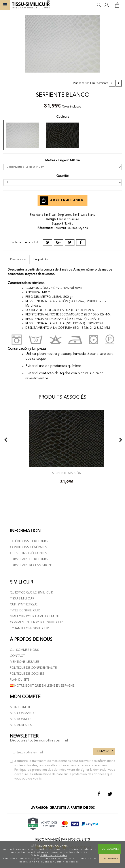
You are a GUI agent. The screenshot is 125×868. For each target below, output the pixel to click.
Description (18, 259)
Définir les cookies (67, 862)
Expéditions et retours (29, 541)
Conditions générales (28, 547)
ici (41, 779)
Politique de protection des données (40, 770)
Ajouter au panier (61, 201)
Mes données (21, 719)
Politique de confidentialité (33, 668)
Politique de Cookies (54, 855)
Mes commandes (24, 713)
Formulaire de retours (29, 559)
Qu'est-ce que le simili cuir (31, 593)
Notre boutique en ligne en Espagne (42, 686)
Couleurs (63, 117)
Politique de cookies (27, 674)
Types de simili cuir (25, 611)
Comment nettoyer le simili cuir (36, 622)
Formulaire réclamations (31, 565)
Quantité (62, 176)
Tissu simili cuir (22, 599)
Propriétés (41, 259)
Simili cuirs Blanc (84, 215)
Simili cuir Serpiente (96, 83)
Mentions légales (25, 662)
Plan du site (20, 680)
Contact (17, 656)
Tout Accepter (110, 849)
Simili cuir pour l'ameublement (35, 616)
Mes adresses (21, 725)
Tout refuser (109, 859)
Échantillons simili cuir (29, 628)
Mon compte (20, 707)
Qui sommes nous (24, 650)
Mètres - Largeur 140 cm (62, 160)
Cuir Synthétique (24, 605)
